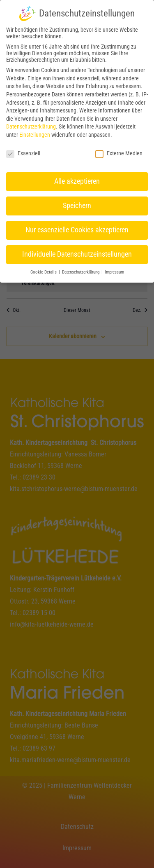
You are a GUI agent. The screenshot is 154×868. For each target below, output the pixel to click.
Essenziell (23, 151)
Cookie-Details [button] (44, 270)
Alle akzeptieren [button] (77, 179)
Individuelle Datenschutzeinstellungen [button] (77, 252)
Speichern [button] (77, 204)
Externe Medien (119, 151)
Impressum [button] (114, 270)
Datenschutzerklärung (31, 124)
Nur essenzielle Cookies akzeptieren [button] (77, 228)
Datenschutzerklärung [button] (81, 270)
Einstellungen (35, 133)
